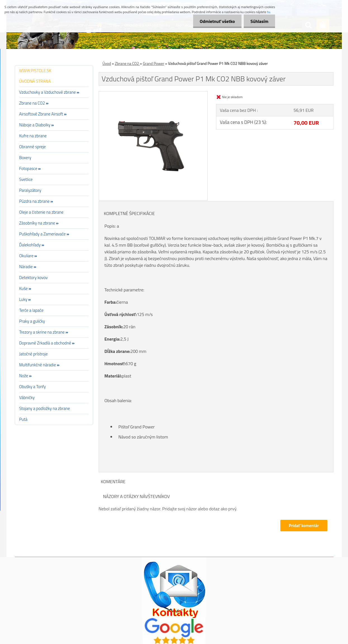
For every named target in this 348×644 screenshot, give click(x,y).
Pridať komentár (304, 526)
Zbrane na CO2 (127, 63)
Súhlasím (259, 21)
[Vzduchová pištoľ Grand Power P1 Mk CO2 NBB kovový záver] (153, 94)
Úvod (107, 63)
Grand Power (154, 63)
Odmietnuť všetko (216, 21)
